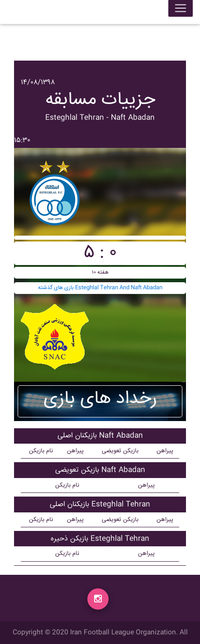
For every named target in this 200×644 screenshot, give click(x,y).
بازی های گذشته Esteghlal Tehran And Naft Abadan (100, 288)
